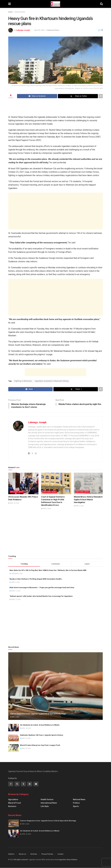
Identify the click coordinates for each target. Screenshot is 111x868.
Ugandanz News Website (68, 860)
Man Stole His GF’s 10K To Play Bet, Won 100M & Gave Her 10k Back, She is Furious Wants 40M (48, 570)
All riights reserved (21, 860)
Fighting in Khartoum (23, 381)
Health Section (47, 800)
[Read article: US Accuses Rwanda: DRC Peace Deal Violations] (23, 484)
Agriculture (13, 800)
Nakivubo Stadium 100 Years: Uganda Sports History (42, 735)
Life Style (45, 807)
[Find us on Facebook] (11, 784)
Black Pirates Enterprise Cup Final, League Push (40, 745)
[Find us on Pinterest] (30, 784)
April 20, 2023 (39, 30)
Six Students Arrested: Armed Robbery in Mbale (40, 725)
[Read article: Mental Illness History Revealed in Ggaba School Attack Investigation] (89, 484)
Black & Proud (14, 803)
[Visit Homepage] (55, 4)
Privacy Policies (47, 854)
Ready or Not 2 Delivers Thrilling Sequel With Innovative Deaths (36, 579)
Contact (60, 854)
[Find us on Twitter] (17, 784)
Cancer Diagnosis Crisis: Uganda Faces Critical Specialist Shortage (38, 714)
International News (49, 803)
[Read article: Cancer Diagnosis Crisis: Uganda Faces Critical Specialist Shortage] (55, 686)
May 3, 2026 (15, 717)
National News (20, 12)
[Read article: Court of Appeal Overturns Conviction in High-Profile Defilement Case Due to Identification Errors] (56, 484)
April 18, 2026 (14, 503)
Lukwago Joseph (23, 30)
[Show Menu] (10, 4)
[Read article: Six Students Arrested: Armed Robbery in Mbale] (14, 728)
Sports (76, 807)
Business (12, 807)
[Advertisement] (55, 107)
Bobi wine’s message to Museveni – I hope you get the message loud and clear (42, 588)
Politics (76, 803)
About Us (22, 854)
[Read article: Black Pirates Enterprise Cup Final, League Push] (14, 748)
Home (10, 12)
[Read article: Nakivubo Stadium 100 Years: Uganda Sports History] (14, 738)
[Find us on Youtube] (36, 784)
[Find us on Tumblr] (23, 784)
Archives (34, 854)
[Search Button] (101, 4)
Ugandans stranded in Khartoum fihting (52, 381)
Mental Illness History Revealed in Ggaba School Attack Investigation (89, 500)
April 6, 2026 (46, 509)
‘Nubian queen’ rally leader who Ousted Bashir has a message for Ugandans (41, 596)
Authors (11, 854)
